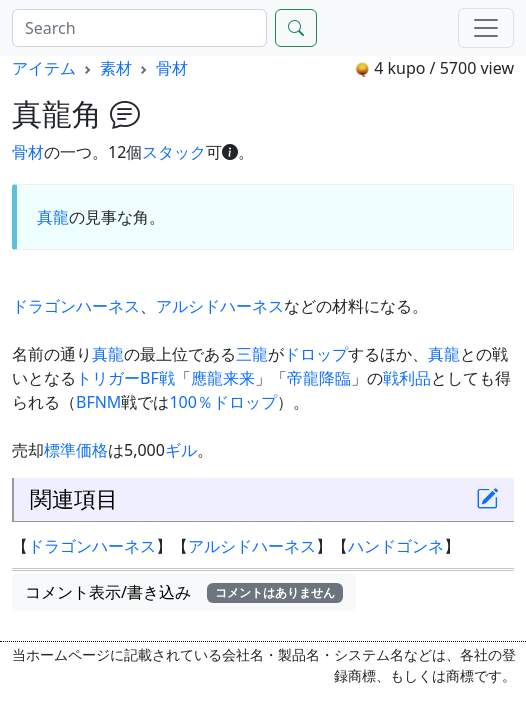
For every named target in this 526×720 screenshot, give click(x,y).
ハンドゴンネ (396, 546)
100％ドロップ (222, 402)
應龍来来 (223, 378)
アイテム (44, 68)
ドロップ (316, 354)
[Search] (139, 28)
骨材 (172, 68)
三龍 (252, 354)
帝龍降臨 (319, 378)
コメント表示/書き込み (184, 592)
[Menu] (486, 28)
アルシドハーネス (220, 306)
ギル (181, 450)
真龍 (53, 217)
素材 (116, 68)
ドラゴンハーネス (76, 306)
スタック (174, 152)
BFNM (98, 402)
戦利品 (407, 378)
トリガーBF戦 (125, 378)
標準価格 (76, 450)
